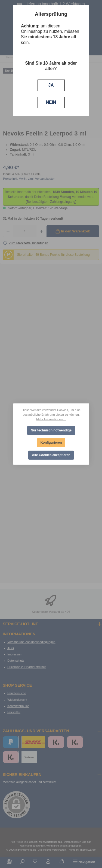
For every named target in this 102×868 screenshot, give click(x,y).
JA (51, 85)
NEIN (51, 102)
